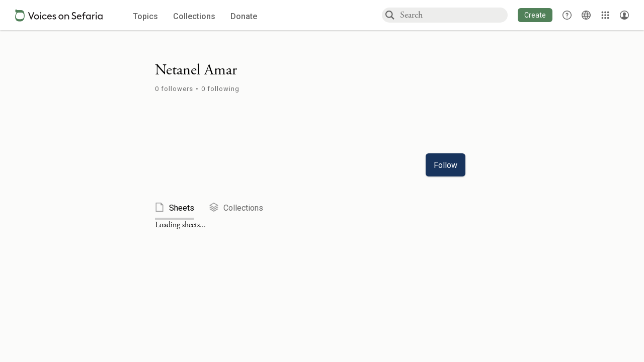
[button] (535, 15)
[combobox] (453, 15)
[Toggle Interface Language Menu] (586, 15)
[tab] (182, 208)
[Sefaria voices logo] (59, 15)
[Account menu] (624, 15)
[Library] (605, 15)
